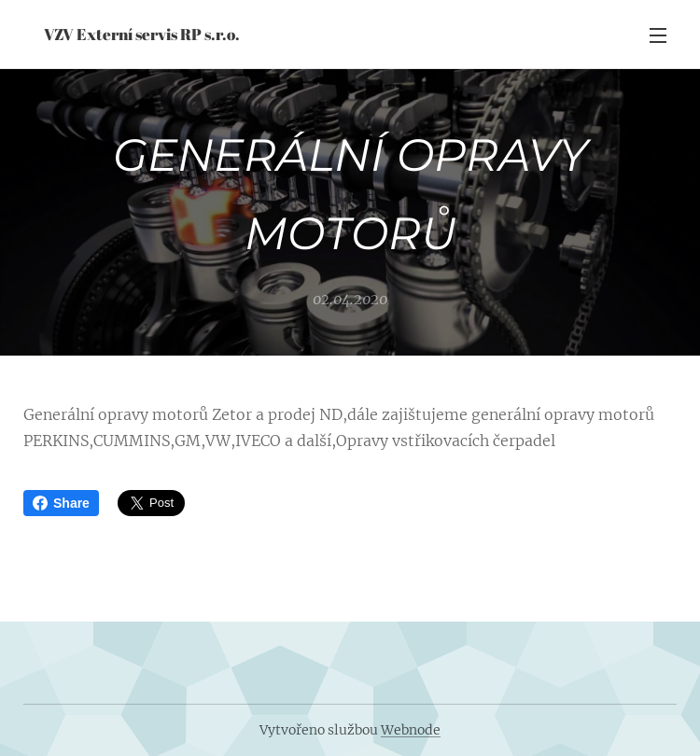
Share (61, 503)
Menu (658, 35)
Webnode (411, 730)
